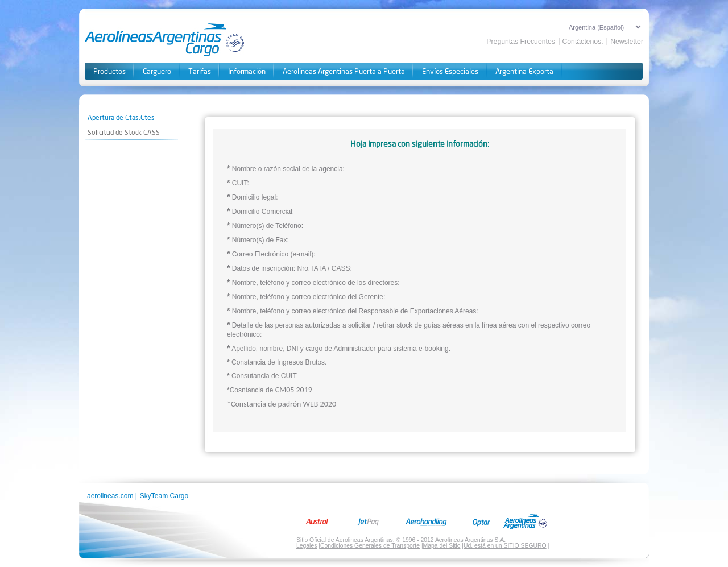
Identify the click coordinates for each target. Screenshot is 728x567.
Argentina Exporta (524, 71)
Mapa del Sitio (442, 546)
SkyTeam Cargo (164, 496)
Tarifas (200, 71)
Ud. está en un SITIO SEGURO (505, 546)
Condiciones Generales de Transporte (370, 546)
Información (247, 71)
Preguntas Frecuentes (521, 42)
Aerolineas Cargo (165, 40)
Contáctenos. (582, 42)
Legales (307, 546)
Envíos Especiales (450, 71)
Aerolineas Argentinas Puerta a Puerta (344, 71)
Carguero (157, 71)
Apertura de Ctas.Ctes (121, 117)
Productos (109, 71)
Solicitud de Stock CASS (124, 132)
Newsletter (627, 42)
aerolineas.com (110, 496)
